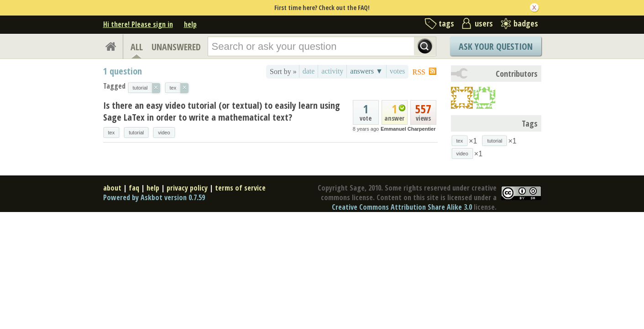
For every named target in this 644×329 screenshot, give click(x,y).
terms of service (240, 188)
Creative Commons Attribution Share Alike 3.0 (402, 207)
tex (112, 133)
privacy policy (187, 188)
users (484, 23)
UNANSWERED (176, 47)
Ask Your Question (496, 46)
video (164, 133)
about (112, 188)
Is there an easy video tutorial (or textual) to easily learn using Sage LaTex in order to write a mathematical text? (222, 111)
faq (134, 188)
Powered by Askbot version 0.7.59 (154, 197)
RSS (419, 72)
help (190, 24)
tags (446, 23)
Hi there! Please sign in (138, 24)
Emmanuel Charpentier (408, 129)
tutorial (136, 133)
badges (526, 23)
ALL (137, 47)
